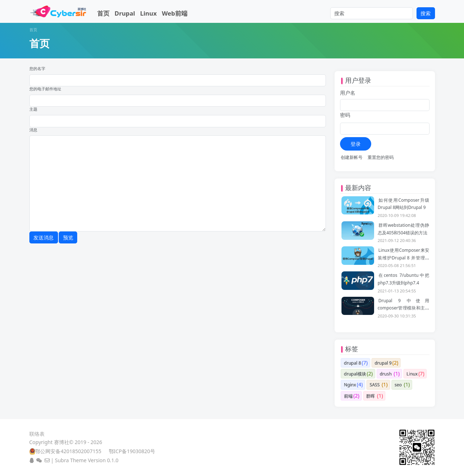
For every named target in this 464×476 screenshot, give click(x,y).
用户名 (348, 93)
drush (386, 374)
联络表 (37, 434)
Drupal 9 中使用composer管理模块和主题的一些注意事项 (404, 308)
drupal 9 (383, 363)
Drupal (125, 13)
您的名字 (37, 69)
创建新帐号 (352, 157)
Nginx (350, 385)
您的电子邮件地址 (45, 89)
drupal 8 (353, 363)
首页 (103, 13)
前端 (348, 396)
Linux (148, 13)
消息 (33, 130)
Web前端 (175, 13)
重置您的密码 (381, 157)
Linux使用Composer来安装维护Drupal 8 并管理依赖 (404, 258)
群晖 (370, 396)
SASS (375, 385)
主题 (33, 109)
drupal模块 (355, 374)
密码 (345, 115)
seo (398, 385)
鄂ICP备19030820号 (132, 451)
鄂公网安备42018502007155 (68, 451)
